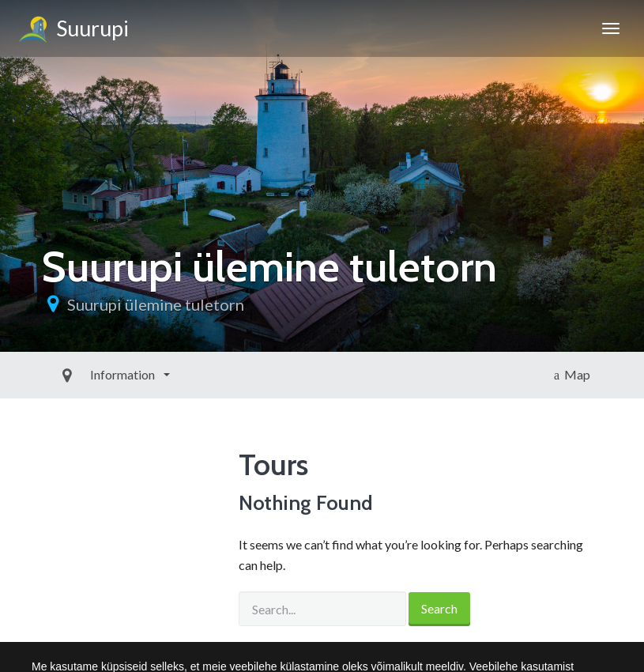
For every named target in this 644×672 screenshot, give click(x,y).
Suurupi (72, 31)
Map (572, 374)
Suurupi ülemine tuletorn (156, 304)
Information (87, 374)
